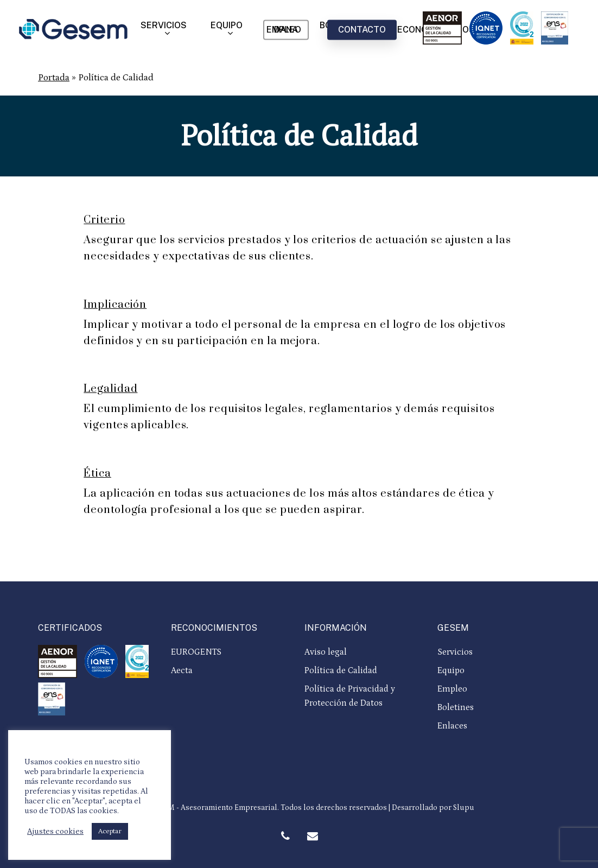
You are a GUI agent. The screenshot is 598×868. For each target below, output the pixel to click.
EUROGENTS (196, 652)
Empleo (452, 689)
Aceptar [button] (110, 831)
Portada (54, 78)
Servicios (455, 652)
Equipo (451, 670)
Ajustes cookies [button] (55, 831)
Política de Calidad (341, 670)
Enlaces (452, 726)
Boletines (456, 707)
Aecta (182, 670)
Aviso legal (326, 652)
